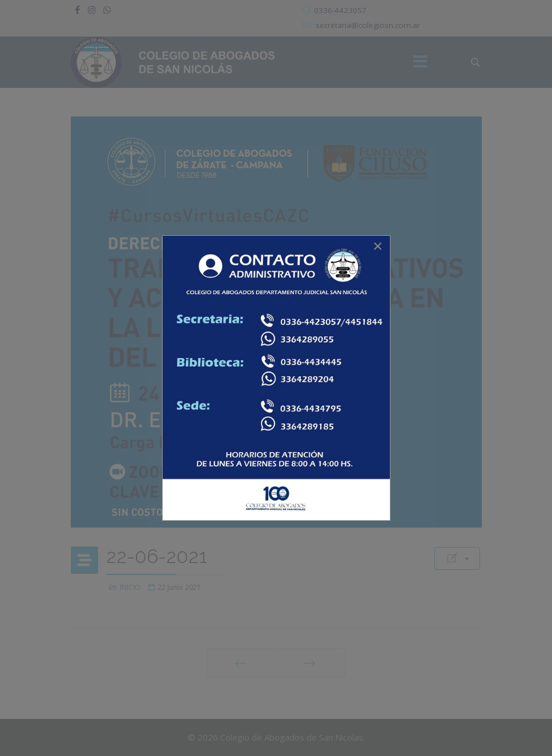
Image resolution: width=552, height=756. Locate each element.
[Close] (378, 246)
